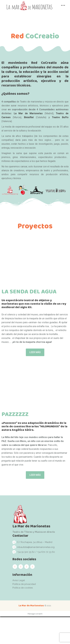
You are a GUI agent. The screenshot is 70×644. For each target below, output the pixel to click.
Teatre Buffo (60, 117)
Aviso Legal (19, 608)
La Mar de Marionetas (28, 113)
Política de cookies (23, 615)
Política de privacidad (24, 612)
